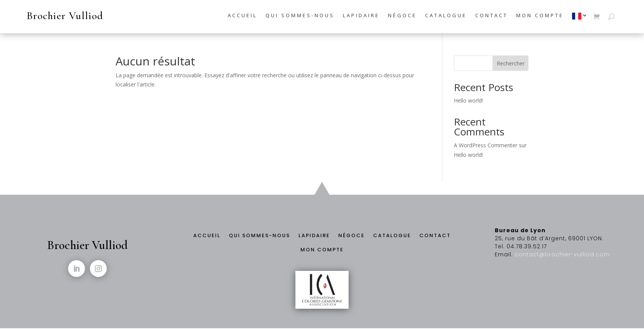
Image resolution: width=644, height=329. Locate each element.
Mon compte (540, 16)
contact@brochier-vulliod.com (562, 254)
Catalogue (446, 16)
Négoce (402, 16)
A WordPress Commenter (486, 145)
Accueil (242, 16)
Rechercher (511, 63)
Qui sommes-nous (300, 16)
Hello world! (468, 100)
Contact (492, 16)
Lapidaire (361, 16)
